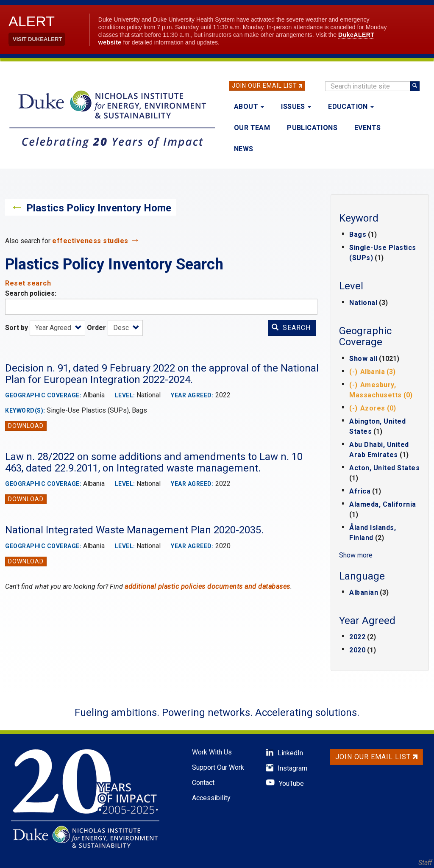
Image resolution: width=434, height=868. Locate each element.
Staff (425, 863)
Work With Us (212, 752)
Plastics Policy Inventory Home (99, 208)
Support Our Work (218, 767)
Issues (296, 107)
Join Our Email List (264, 86)
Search (291, 328)
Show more (356, 555)
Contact (203, 783)
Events (367, 128)
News (244, 149)
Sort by (17, 328)
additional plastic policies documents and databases (207, 587)
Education (351, 107)
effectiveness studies (90, 241)
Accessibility (211, 798)
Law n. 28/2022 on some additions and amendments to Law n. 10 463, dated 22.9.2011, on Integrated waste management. (154, 462)
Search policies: (31, 293)
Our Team (252, 128)
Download (26, 426)
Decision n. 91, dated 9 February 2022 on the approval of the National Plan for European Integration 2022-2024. (162, 374)
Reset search (28, 283)
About (249, 107)
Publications (312, 128)
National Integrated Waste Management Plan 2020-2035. (134, 530)
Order (96, 328)
